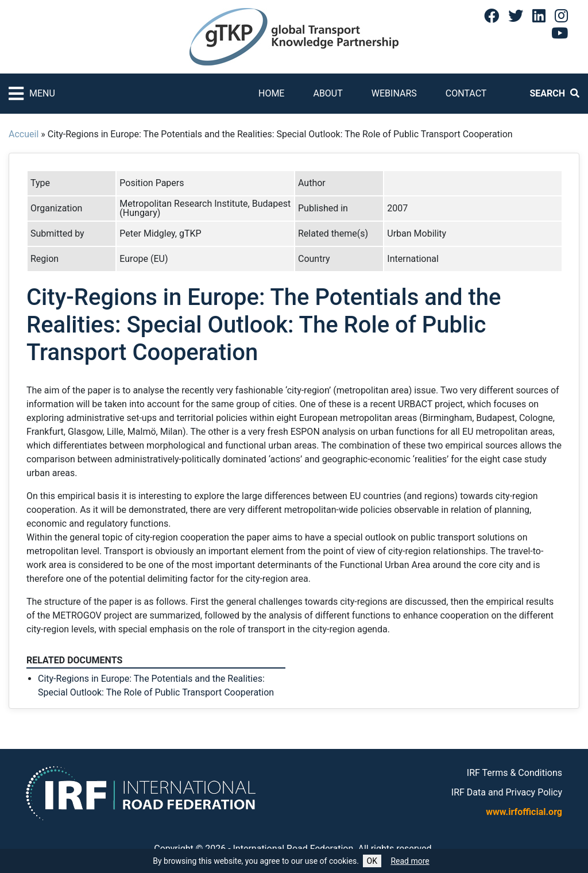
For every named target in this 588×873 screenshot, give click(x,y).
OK (372, 861)
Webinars (394, 93)
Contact (466, 93)
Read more (410, 861)
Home (271, 93)
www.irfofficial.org (524, 812)
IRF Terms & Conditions (514, 773)
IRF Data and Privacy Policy (507, 792)
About (328, 93)
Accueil (24, 134)
